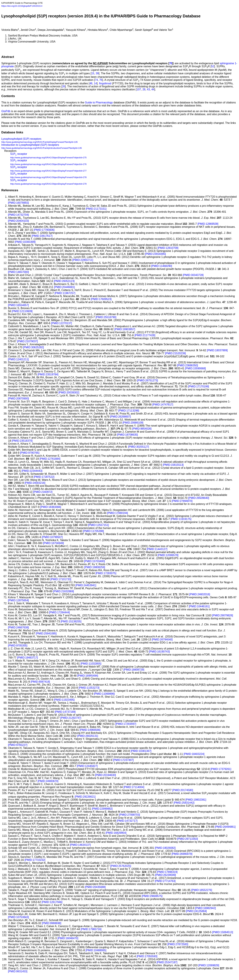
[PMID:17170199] (198, 386)
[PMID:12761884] (50, 459)
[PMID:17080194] (117, 513)
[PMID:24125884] (196, 911)
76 (101, 80)
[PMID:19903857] (125, 329)
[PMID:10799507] (52, 537)
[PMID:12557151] (98, 525)
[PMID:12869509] (208, 224)
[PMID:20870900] (18, 399)
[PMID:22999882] (102, 809)
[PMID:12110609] (22, 311)
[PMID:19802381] (196, 800)
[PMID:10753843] (18, 917)
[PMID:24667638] (18, 627)
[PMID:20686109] (133, 423)
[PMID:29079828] (223, 615)
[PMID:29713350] (187, 839)
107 (139, 89)
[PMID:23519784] (48, 374)
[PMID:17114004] (134, 787)
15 (93, 73)
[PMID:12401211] (18, 359)
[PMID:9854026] (142, 429)
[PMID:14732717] (127, 821)
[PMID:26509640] (199, 498)
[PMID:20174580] (183, 790)
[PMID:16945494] (88, 676)
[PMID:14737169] (65, 712)
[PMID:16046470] (68, 938)
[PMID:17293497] (126, 724)
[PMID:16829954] (116, 833)
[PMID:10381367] (141, 751)
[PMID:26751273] (148, 380)
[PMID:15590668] (195, 368)
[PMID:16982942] (206, 908)
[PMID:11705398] (93, 531)
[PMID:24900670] (48, 781)
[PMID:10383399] (25, 242)
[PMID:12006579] (168, 555)
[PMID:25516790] (106, 317)
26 (64, 86)
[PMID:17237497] (123, 760)
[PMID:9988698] (52, 923)
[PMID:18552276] (202, 890)
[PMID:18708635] (128, 435)
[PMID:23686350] (187, 365)
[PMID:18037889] (217, 350)
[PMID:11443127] (157, 549)
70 (171, 63)
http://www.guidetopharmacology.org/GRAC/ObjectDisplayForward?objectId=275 (48, 158)
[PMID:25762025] (121, 866)
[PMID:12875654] (18, 600)
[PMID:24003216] (35, 483)
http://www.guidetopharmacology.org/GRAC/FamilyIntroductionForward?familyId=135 (42, 148)
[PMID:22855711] (83, 260)
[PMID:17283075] (106, 573)
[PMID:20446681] (65, 287)
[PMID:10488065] (96, 950)
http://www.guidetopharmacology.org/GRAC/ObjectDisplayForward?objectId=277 (48, 171)
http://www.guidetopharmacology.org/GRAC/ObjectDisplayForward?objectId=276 (48, 164)
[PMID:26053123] (64, 281)
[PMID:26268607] (121, 417)
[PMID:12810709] (168, 248)
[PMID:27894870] (182, 501)
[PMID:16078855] (18, 203)
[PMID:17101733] (61, 579)
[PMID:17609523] (101, 299)
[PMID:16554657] (18, 305)
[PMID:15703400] (94, 561)
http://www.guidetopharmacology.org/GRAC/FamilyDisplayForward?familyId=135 (39, 142)
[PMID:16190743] (159, 652)
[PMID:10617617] (42, 236)
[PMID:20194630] (105, 775)
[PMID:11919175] (181, 519)
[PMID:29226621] (85, 797)
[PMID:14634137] (80, 845)
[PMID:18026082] (165, 848)
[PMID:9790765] (30, 453)
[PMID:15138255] (71, 621)
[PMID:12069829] (209, 965)
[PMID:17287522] (44, 477)
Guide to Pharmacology (99, 103)
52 (213, 66)
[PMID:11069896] (104, 694)
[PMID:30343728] (193, 275)
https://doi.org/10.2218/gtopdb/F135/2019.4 (22, 6)
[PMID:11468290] (162, 266)
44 (153, 89)
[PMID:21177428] (145, 335)
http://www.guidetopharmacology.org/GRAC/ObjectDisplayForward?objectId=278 (48, 177)
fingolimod (105, 83)
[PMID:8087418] (40, 682)
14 (95, 83)
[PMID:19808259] (95, 567)
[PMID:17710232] (35, 860)
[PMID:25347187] (167, 962)
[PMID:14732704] (18, 215)
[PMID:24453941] (86, 585)
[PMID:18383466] (51, 507)
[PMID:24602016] (200, 594)
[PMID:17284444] (59, 612)
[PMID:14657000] (18, 272)
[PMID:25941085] (46, 634)
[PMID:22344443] (32, 471)
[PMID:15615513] (173, 465)
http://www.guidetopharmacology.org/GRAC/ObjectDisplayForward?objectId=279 (48, 184)
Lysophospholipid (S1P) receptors (21, 139)
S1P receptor (19, 154)
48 (91, 83)
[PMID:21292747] (71, 718)
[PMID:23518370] (22, 441)
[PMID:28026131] (88, 736)
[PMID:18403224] (194, 754)
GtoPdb (6, 111)
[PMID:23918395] (155, 254)
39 (97, 73)
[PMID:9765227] (18, 745)
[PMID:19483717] (27, 658)
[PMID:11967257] (65, 293)
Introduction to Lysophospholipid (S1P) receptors (30, 145)
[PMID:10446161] (199, 606)
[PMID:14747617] (163, 405)
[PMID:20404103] (18, 221)
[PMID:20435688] (95, 887)
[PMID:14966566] (90, 730)
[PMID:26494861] (225, 827)
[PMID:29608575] (152, 896)
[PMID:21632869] (64, 591)
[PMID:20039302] (69, 393)
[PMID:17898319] (167, 872)
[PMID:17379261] (221, 769)
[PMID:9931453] (18, 971)
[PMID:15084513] (223, 932)
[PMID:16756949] (54, 543)
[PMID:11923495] (64, 700)
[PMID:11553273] (89, 688)
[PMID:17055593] (147, 956)
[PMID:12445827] (87, 766)
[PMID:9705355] (18, 646)
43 (148, 89)
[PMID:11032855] (91, 664)
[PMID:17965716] (91, 929)
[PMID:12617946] (52, 902)
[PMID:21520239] (175, 353)
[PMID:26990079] (182, 854)
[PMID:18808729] (134, 670)
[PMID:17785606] (44, 230)
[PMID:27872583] (178, 944)
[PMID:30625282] (33, 347)
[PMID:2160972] (43, 492)
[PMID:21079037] (27, 341)
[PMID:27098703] (130, 815)
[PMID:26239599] (166, 875)
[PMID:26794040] (162, 640)
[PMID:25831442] (184, 803)
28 (144, 89)
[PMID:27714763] (165, 881)
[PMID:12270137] (62, 323)
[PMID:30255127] (139, 447)
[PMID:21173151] (96, 209)
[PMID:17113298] (129, 411)
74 (96, 80)
